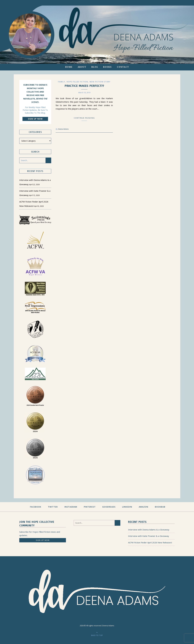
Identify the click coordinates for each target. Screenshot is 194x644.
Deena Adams (63, 129)
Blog (95, 67)
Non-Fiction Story (100, 82)
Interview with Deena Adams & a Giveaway (149, 530)
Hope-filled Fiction (77, 82)
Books (107, 67)
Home (69, 67)
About (82, 67)
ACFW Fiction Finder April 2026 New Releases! (150, 542)
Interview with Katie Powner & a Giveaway (149, 536)
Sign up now (35, 119)
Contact (123, 67)
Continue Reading (84, 118)
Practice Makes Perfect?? (84, 86)
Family (61, 82)
